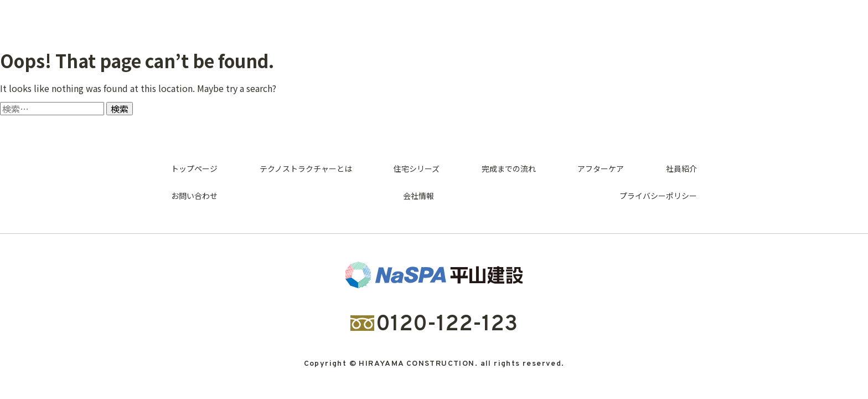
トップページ (194, 168)
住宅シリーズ (417, 168)
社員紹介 (681, 168)
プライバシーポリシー (658, 196)
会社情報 (418, 196)
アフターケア (601, 168)
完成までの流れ (509, 168)
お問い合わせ (194, 196)
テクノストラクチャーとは (306, 168)
